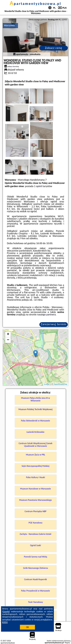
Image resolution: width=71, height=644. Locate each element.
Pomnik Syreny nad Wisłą (35, 557)
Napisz (67, 643)
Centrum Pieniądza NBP (35, 511)
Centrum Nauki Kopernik (35, 579)
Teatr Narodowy (36, 602)
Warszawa (9, 25)
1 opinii (38, 186)
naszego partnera (46, 315)
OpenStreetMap (60, 384)
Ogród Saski (35, 545)
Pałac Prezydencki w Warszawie (35, 591)
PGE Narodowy (35, 523)
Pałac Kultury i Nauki (36, 477)
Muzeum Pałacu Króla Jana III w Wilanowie (35, 399)
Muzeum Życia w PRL (36, 455)
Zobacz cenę (54, 48)
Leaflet (47, 384)
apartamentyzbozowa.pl (36, 4)
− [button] (8, 340)
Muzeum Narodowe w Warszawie (35, 489)
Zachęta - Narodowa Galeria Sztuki (35, 534)
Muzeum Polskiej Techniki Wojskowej (36, 409)
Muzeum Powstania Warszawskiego (35, 500)
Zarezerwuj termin (54, 324)
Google (6, 611)
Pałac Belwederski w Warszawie (35, 421)
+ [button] (8, 334)
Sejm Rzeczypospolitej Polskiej (35, 466)
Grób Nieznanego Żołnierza (35, 568)
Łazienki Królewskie (36, 432)
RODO (5, 622)
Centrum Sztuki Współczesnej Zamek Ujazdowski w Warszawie (36, 445)
